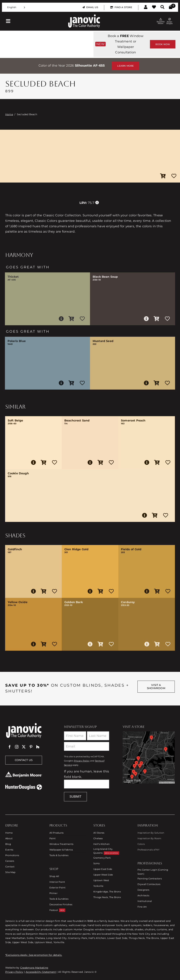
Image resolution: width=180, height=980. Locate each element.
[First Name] (75, 736)
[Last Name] (98, 736)
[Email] (87, 746)
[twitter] (24, 747)
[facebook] (10, 747)
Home (9, 114)
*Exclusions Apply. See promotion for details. (34, 955)
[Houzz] (38, 747)
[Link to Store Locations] (149, 757)
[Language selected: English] (16, 7)
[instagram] (17, 747)
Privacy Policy (82, 761)
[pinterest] (31, 747)
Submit (75, 797)
